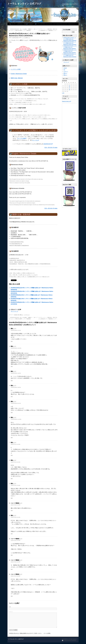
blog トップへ (13, 24)
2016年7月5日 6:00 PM (16, 562)
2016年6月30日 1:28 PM (16, 373)
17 (69, 88)
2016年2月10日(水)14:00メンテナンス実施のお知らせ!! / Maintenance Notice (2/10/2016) (70, 55)
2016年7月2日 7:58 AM (16, 485)
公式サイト (20, 24)
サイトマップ (71, 24)
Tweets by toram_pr (66, 101)
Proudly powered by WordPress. (70, 640)
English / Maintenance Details (19, 74)
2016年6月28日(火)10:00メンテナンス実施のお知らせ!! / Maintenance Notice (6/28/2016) (70, 39)
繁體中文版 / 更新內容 (17, 78)
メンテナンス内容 (16, 69)
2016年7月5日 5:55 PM (16, 541)
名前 (10, 607)
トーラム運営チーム (26, 38)
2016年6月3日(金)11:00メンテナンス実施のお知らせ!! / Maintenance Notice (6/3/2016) (70, 51)
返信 (12, 341)
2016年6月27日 (48, 144)
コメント (11, 612)
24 (69, 90)
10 (69, 86)
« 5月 (63, 93)
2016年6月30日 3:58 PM (16, 387)
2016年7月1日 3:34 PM (16, 462)
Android (16, 315)
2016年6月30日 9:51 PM (16, 403)
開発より (65, 75)
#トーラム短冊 (21, 138)
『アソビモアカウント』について (44, 24)
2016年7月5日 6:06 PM (16, 576)
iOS (18, 315)
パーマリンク (27, 315)
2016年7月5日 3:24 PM (16, 517)
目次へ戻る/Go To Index (51, 148)
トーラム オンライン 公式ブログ (24, 4)
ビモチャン (66, 72)
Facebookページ (32, 24)
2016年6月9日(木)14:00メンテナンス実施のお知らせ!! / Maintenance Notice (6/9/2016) (70, 47)
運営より (21, 315)
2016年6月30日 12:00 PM (16, 348)
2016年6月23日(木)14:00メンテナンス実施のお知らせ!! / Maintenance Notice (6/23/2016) (70, 43)
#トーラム (35, 140)
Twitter (25, 24)
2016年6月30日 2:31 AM (16, 330)
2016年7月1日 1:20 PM (16, 444)
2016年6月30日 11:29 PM (16, 419)
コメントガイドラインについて (60, 24)
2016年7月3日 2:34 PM (16, 505)
